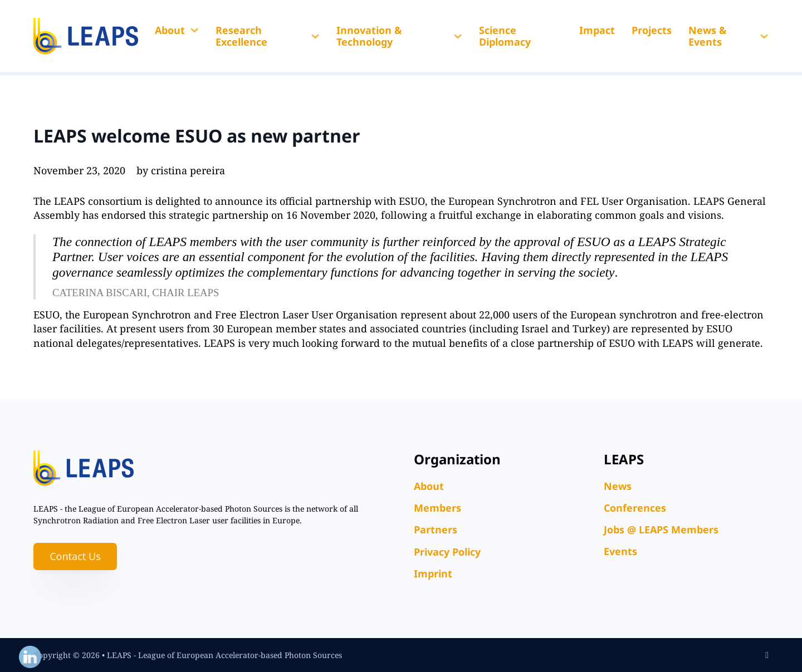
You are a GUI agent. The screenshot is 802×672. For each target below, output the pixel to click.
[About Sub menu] (194, 30)
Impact (597, 30)
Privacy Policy (447, 552)
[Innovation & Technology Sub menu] (458, 36)
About (170, 30)
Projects (652, 30)
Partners (436, 529)
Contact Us (75, 556)
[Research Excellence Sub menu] (315, 36)
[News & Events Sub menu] (764, 36)
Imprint (433, 573)
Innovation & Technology (369, 36)
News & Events (708, 36)
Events (620, 551)
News (618, 486)
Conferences (635, 508)
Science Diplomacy (505, 36)
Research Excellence (241, 36)
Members (437, 508)
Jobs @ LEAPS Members (661, 529)
